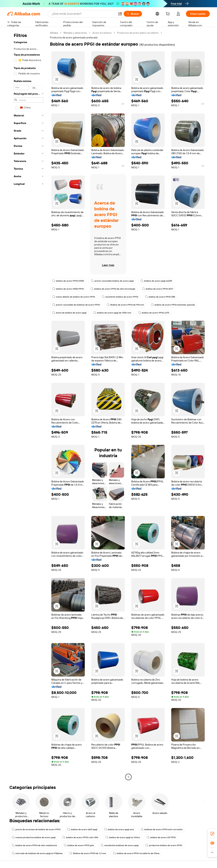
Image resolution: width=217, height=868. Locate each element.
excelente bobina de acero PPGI (120, 297)
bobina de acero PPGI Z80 (160, 297)
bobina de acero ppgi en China (123, 837)
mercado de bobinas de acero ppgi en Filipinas (37, 853)
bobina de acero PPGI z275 (154, 313)
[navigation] (27, 405)
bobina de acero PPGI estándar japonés (173, 305)
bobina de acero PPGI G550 (68, 281)
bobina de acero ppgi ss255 (156, 281)
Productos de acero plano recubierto (138, 33)
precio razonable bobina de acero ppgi (112, 281)
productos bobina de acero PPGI (164, 845)
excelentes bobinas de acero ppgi (120, 845)
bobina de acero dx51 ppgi (82, 829)
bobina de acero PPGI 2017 (158, 289)
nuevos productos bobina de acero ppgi (34, 837)
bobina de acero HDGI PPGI (68, 289)
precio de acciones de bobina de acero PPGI (36, 829)
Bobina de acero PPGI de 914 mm (125, 305)
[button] (120, 14)
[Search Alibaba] (83, 14)
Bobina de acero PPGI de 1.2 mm (88, 853)
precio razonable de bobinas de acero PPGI (76, 305)
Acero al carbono (102, 33)
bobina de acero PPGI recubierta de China (136, 853)
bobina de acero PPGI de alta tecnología (113, 289)
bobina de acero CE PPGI (161, 837)
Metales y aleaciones (75, 33)
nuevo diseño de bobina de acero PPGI (74, 297)
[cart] (168, 14)
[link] (212, 834)
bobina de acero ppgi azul (119, 829)
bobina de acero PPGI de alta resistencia (34, 845)
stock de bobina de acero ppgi (69, 313)
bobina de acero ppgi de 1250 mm (112, 313)
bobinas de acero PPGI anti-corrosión (162, 829)
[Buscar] (133, 14)
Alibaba (54, 33)
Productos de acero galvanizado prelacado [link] (74, 37)
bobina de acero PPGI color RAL (80, 837)
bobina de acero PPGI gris (79, 845)
